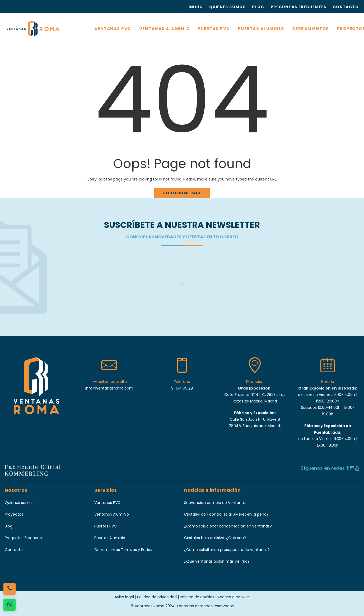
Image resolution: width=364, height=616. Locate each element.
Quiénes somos (19, 503)
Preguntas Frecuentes (25, 538)
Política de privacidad (157, 597)
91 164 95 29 (182, 388)
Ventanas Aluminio (112, 514)
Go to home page (182, 193)
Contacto (14, 550)
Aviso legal (124, 597)
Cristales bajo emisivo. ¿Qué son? (215, 538)
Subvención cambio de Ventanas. (215, 503)
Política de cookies (197, 597)
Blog (9, 526)
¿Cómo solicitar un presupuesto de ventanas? (227, 550)
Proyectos (14, 514)
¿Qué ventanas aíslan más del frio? (217, 561)
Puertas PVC (106, 526)
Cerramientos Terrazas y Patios (123, 550)
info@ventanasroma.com (109, 388)
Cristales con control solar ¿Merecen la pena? (226, 514)
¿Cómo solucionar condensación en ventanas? (228, 526)
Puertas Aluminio (110, 538)
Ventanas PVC (107, 503)
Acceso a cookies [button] (234, 597)
